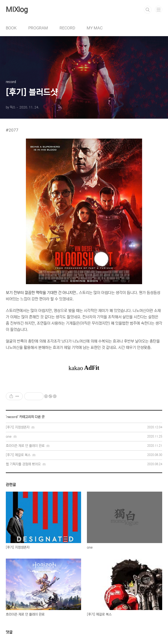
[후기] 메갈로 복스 (18, 455)
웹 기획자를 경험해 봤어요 (23, 464)
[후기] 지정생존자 (18, 427)
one (9, 437)
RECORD (67, 28)
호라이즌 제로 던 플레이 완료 (25, 446)
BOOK (11, 28)
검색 (148, 10)
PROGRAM (38, 28)
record (12, 417)
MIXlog (17, 10)
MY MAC (95, 28)
